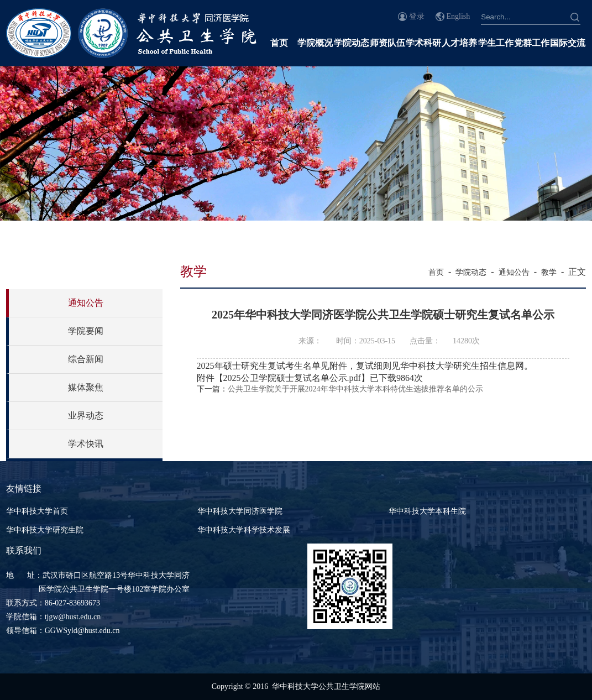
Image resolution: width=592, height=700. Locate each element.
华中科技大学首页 (37, 511)
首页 (279, 43)
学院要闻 (86, 331)
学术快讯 (86, 444)
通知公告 (86, 303)
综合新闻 (86, 359)
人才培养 (459, 43)
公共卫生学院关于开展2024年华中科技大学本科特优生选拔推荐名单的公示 (355, 389)
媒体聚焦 (86, 387)
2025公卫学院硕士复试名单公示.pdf (292, 378)
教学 (549, 272)
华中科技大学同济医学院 (240, 511)
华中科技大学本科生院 (427, 511)
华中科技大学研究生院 (45, 530)
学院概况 (315, 43)
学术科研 (423, 43)
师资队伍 (387, 43)
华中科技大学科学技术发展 (244, 530)
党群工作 (532, 43)
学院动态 (352, 43)
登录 (417, 16)
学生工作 (496, 43)
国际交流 (568, 43)
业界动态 (86, 416)
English (459, 16)
